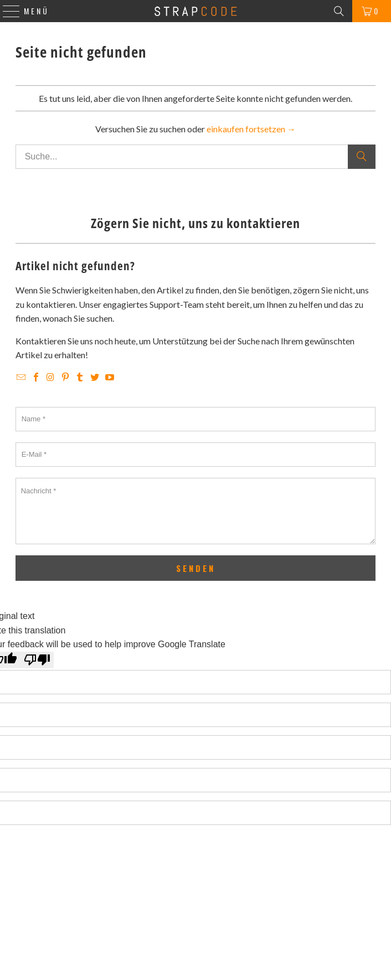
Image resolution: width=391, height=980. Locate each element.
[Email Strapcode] (22, 377)
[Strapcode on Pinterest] (66, 377)
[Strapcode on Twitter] (96, 377)
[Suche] (362, 157)
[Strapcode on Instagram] (52, 377)
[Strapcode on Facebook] (37, 377)
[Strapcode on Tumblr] (81, 377)
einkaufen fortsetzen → (251, 129)
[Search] (339, 11)
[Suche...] (195, 157)
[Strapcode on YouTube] (110, 377)
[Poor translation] (37, 660)
